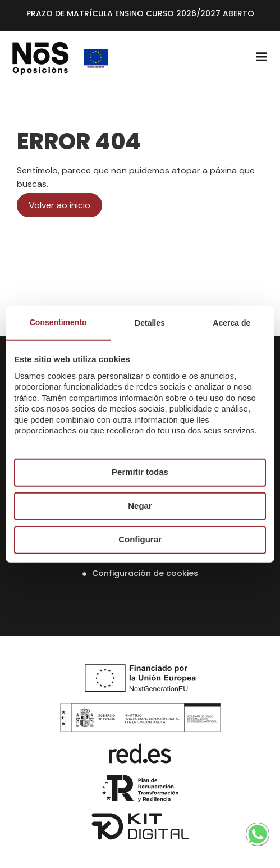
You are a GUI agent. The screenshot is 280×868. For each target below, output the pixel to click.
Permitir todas (140, 472)
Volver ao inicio (59, 205)
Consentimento (58, 322)
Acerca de (231, 322)
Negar (140, 506)
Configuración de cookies (145, 573)
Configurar (140, 539)
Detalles (150, 322)
